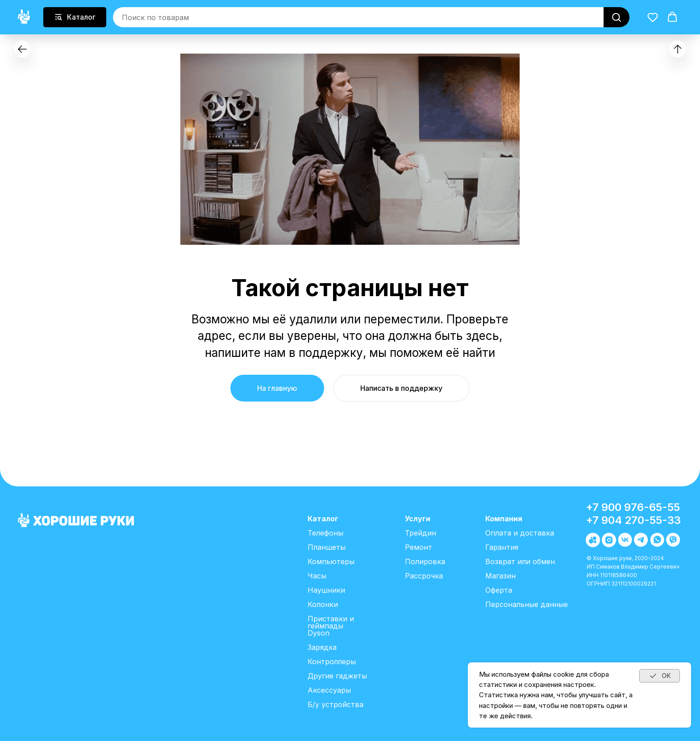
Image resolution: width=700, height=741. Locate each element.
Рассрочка (424, 576)
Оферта (499, 590)
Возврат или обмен (520, 561)
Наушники (326, 590)
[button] (653, 17)
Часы (317, 576)
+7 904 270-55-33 (633, 520)
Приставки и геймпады (331, 622)
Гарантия (502, 547)
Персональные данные (527, 604)
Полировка (425, 561)
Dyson (319, 633)
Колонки (323, 604)
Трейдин (421, 533)
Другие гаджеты (337, 676)
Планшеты (327, 547)
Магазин (500, 576)
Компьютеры (331, 561)
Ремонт (419, 547)
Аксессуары (329, 690)
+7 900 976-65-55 (633, 507)
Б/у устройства (335, 704)
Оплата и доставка (520, 533)
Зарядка (322, 647)
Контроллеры (332, 661)
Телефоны (325, 533)
